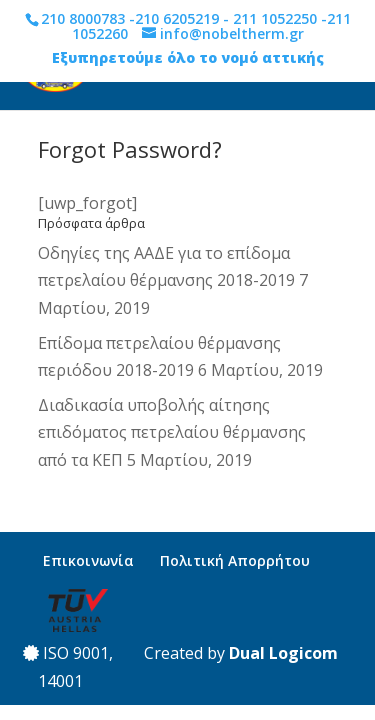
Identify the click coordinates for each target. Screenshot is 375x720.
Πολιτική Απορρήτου (235, 560)
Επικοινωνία (88, 560)
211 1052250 (275, 18)
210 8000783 (83, 18)
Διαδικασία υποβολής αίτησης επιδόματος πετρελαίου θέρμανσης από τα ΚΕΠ (172, 432)
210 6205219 (177, 18)
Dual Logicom (283, 653)
